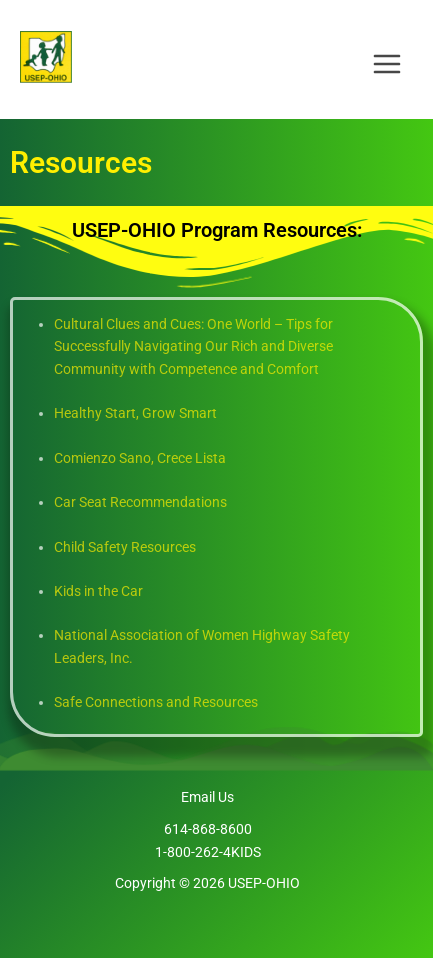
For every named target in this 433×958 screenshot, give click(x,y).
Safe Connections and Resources (156, 702)
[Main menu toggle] (387, 57)
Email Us (207, 797)
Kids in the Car (98, 591)
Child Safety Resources (125, 547)
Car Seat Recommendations (140, 502)
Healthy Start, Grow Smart (135, 413)
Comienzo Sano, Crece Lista (140, 458)
